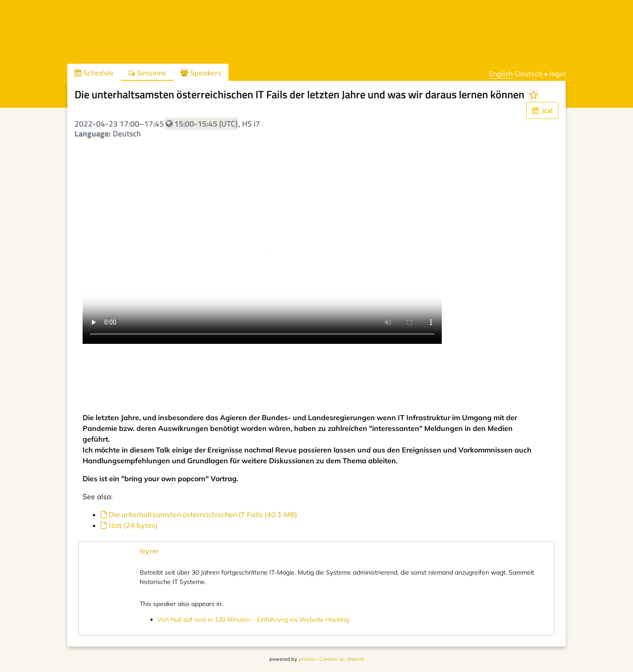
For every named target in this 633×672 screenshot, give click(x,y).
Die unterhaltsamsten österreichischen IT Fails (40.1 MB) (199, 514)
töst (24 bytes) (129, 525)
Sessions (147, 73)
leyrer (149, 551)
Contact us (331, 659)
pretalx (307, 659)
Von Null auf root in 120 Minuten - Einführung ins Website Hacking (253, 619)
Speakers (201, 73)
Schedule (94, 73)
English (501, 74)
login (558, 74)
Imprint (356, 659)
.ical (542, 110)
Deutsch (529, 74)
